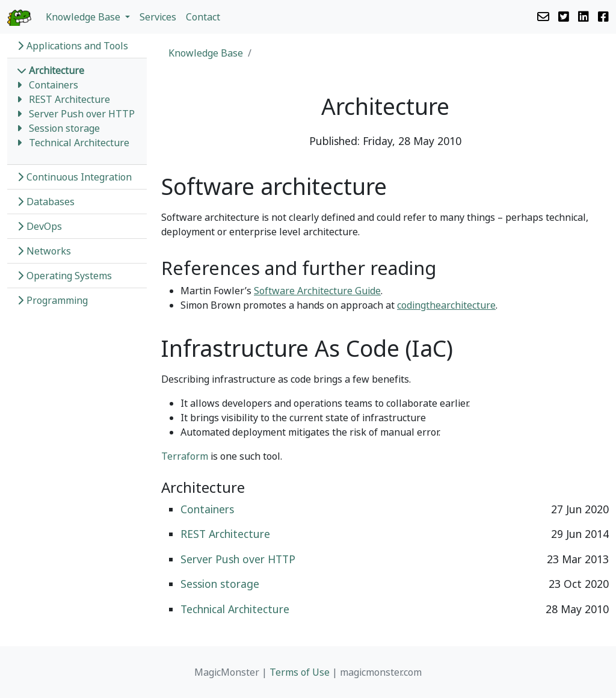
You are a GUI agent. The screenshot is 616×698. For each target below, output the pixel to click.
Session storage (64, 128)
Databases (46, 202)
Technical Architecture (79, 143)
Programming (52, 300)
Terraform (185, 456)
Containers (54, 85)
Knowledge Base (206, 53)
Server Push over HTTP (82, 114)
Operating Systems (64, 276)
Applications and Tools (72, 46)
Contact (203, 17)
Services (158, 17)
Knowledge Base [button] (84, 17)
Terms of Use (300, 672)
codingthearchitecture (446, 305)
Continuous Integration (74, 177)
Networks (44, 251)
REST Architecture (69, 99)
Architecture (51, 70)
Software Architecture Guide (317, 291)
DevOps (39, 226)
